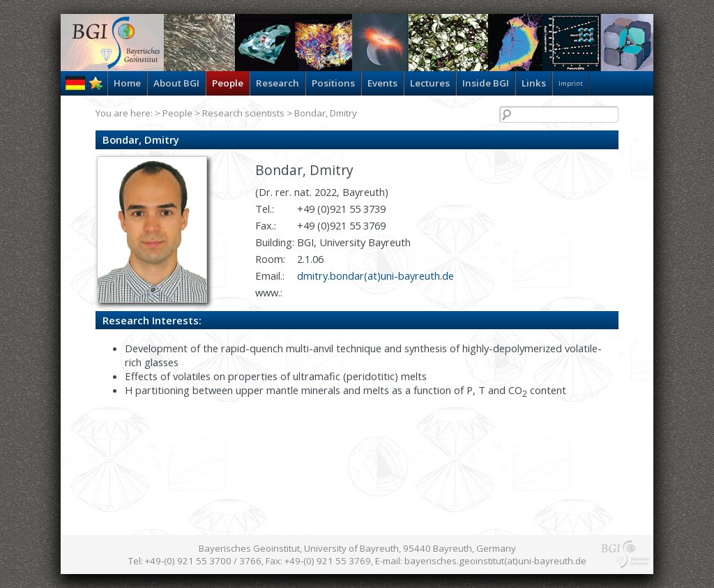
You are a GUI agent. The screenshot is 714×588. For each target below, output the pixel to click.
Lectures (430, 83)
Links (534, 83)
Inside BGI (486, 83)
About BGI (176, 83)
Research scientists (243, 113)
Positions (333, 83)
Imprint (571, 83)
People (228, 83)
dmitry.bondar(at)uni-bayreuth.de (375, 276)
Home (127, 83)
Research (278, 83)
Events (382, 83)
